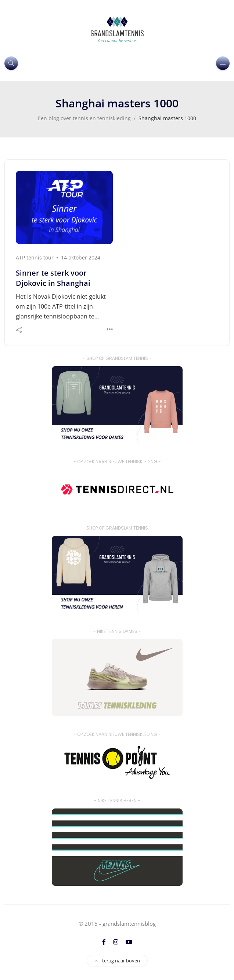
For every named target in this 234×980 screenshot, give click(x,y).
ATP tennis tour (35, 257)
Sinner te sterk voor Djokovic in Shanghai (53, 278)
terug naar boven (117, 961)
